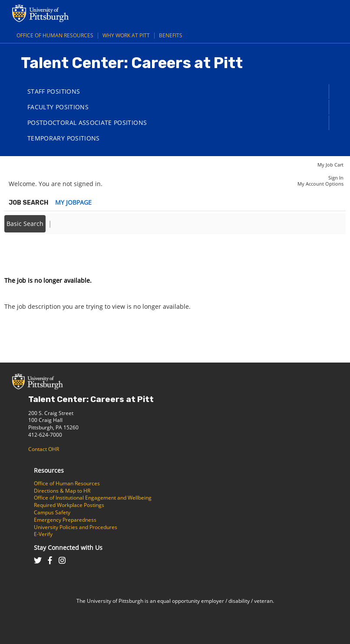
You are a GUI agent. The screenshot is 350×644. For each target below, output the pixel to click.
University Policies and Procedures (76, 527)
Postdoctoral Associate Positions (87, 123)
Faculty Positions (58, 107)
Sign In (336, 178)
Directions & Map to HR (62, 491)
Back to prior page (32, 254)
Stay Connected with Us (68, 548)
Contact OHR (44, 449)
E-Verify (43, 534)
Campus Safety (52, 512)
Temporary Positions (64, 138)
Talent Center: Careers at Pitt (91, 399)
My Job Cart (330, 165)
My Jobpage (73, 202)
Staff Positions (54, 91)
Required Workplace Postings (69, 505)
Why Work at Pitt (126, 35)
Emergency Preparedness (65, 520)
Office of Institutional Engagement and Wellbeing (93, 498)
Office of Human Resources (55, 35)
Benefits (171, 35)
